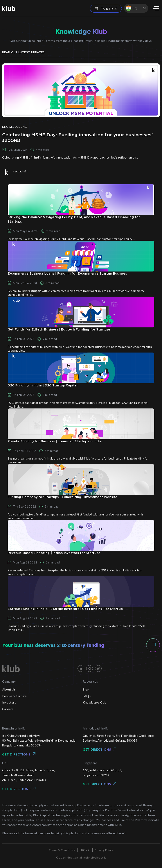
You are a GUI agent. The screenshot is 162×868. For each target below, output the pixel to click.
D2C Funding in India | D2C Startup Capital (43, 386)
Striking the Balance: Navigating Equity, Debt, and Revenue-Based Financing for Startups (74, 220)
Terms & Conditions (62, 850)
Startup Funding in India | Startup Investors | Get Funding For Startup (65, 609)
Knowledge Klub (94, 702)
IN (132, 8)
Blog (86, 689)
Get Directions (19, 754)
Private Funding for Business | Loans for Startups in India (55, 441)
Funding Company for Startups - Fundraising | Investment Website (63, 497)
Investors (9, 702)
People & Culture (14, 696)
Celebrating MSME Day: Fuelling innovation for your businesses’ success (77, 138)
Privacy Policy (104, 850)
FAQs (87, 696)
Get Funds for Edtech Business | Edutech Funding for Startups (59, 330)
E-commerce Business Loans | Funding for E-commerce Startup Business (67, 274)
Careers (8, 709)
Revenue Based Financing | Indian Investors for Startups (54, 553)
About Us (9, 689)
